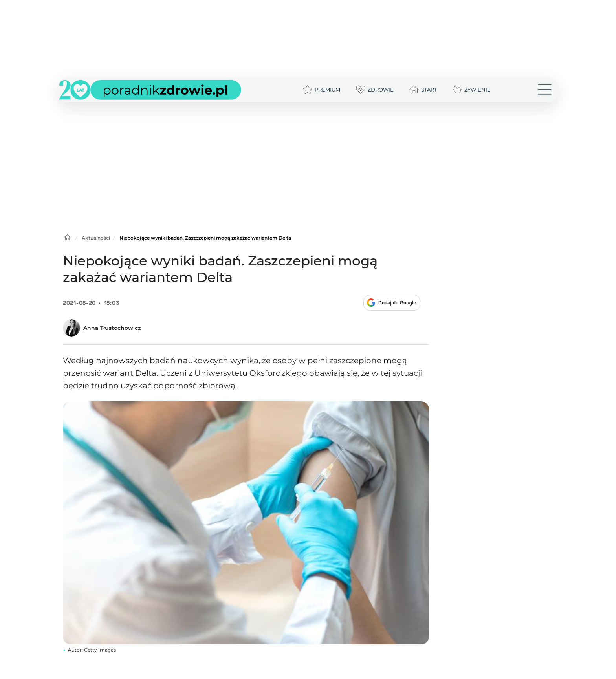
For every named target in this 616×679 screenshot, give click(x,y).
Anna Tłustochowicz (112, 328)
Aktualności (96, 238)
